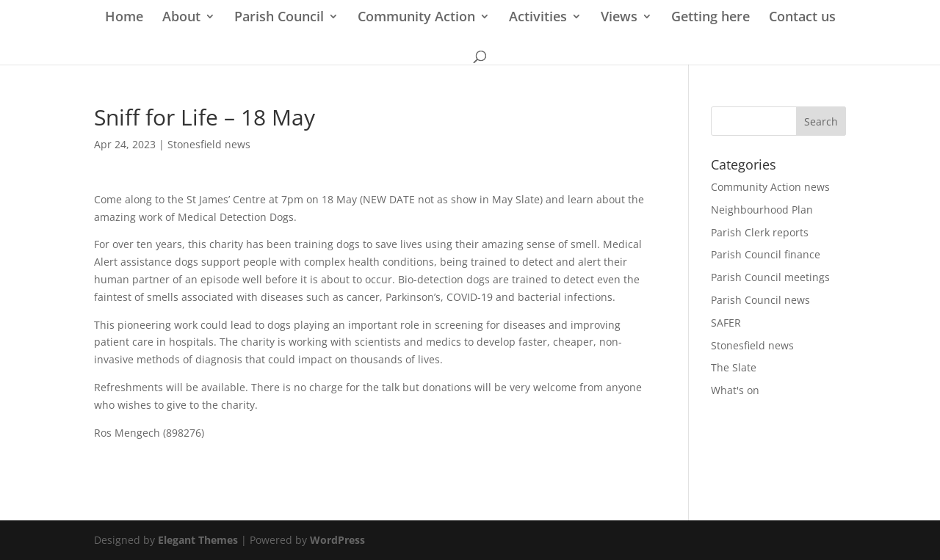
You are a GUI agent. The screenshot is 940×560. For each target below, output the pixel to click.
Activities (538, 18)
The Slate (734, 367)
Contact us (802, 18)
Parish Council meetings (770, 277)
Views (619, 18)
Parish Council (279, 18)
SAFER (726, 323)
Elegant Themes (198, 540)
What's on (735, 390)
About (181, 18)
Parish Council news (760, 300)
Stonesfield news (209, 144)
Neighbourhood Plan (762, 210)
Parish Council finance (766, 254)
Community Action (416, 18)
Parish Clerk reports (760, 232)
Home (124, 18)
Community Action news (770, 187)
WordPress (337, 540)
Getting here (711, 18)
